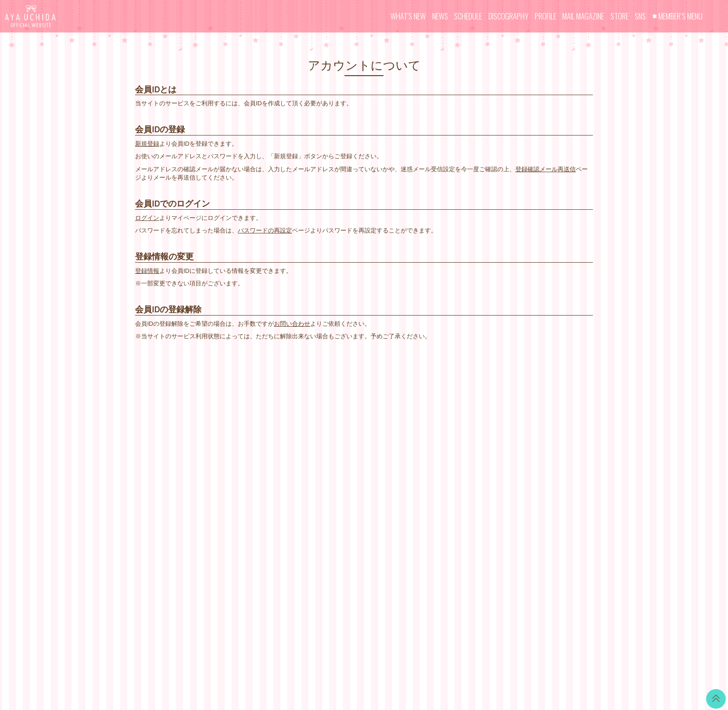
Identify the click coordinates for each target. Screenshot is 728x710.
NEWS (440, 16)
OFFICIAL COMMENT (359, 445)
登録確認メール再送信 (546, 169)
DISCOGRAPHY (508, 16)
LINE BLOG (538, 427)
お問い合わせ (292, 324)
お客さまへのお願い (433, 492)
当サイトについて (430, 422)
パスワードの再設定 (265, 230)
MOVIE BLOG (348, 457)
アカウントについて (433, 445)
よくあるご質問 (427, 515)
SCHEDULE (468, 16)
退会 (412, 526)
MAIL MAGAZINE (583, 16)
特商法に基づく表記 (433, 468)
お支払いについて (430, 434)
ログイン (147, 218)
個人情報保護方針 (430, 480)
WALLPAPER (347, 422)
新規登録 (147, 144)
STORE (620, 16)
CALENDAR (345, 434)
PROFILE (546, 16)
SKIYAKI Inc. (431, 659)
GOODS (340, 492)
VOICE (338, 468)
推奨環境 (418, 503)
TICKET (339, 480)
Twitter (531, 416)
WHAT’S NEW (408, 16)
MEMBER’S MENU (680, 16)
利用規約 (418, 457)
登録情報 (147, 271)
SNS (640, 16)
